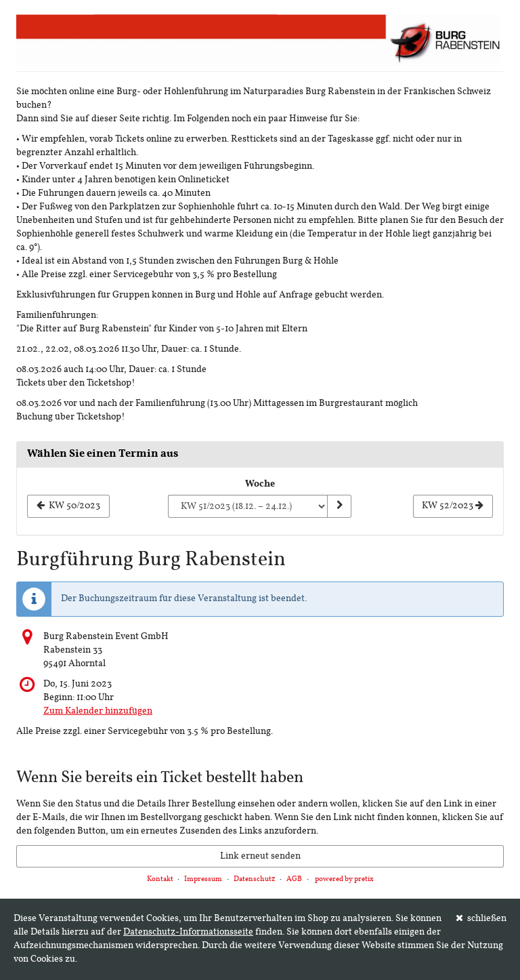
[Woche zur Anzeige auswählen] (247, 506)
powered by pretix (344, 879)
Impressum (203, 879)
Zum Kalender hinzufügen (98, 711)
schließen (481, 918)
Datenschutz (255, 879)
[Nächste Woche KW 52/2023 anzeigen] (453, 506)
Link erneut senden (260, 856)
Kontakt (160, 879)
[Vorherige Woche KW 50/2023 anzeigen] (68, 506)
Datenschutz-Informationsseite (188, 932)
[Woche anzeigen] (339, 506)
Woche (260, 484)
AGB (294, 879)
